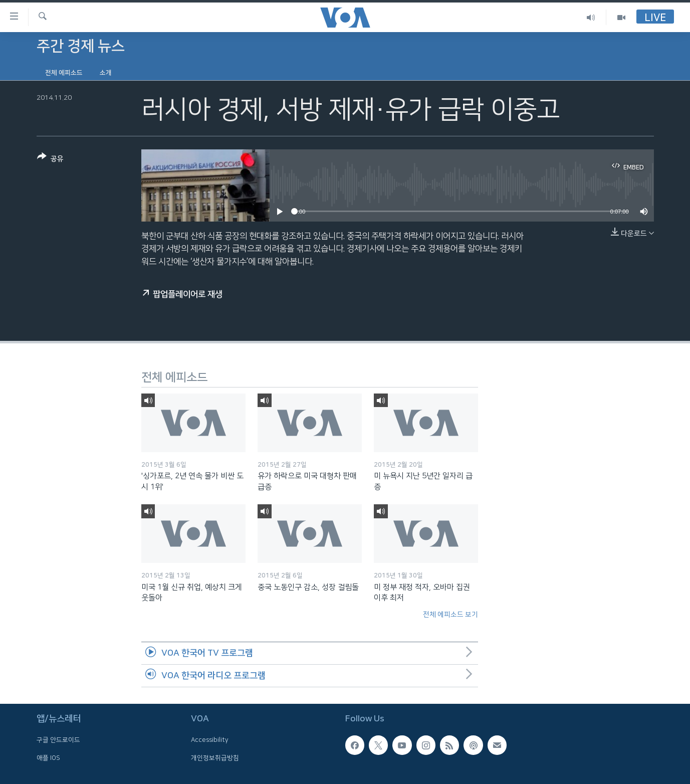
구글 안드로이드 (58, 740)
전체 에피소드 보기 (450, 615)
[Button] (50, 160)
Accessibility (210, 740)
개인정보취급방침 (215, 758)
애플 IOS (48, 758)
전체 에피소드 (64, 73)
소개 (106, 73)
